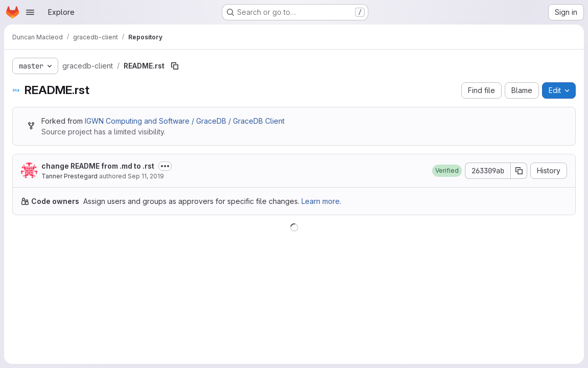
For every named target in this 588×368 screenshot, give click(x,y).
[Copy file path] (175, 66)
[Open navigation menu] (30, 12)
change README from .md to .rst (98, 166)
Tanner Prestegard (69, 176)
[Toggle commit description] (165, 166)
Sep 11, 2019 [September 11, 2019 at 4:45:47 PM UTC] (146, 176)
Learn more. (321, 201)
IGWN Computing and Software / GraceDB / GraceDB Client (185, 121)
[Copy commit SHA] (519, 171)
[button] (447, 171)
